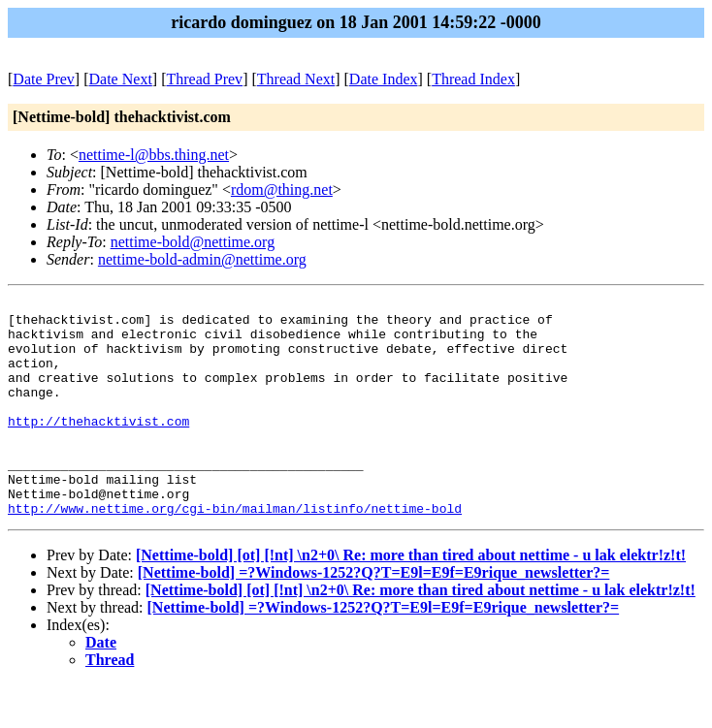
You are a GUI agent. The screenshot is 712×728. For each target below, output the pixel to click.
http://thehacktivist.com (98, 447)
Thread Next (296, 79)
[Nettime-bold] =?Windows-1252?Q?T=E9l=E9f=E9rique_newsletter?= (374, 616)
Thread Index (473, 79)
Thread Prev (204, 79)
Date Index (384, 79)
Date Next (121, 79)
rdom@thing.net (282, 190)
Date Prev (44, 79)
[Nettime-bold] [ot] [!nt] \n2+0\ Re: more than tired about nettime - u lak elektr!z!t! (411, 599)
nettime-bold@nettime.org (193, 242)
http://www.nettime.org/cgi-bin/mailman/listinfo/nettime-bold (235, 552)
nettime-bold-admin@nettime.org (202, 259)
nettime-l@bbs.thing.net (154, 155)
